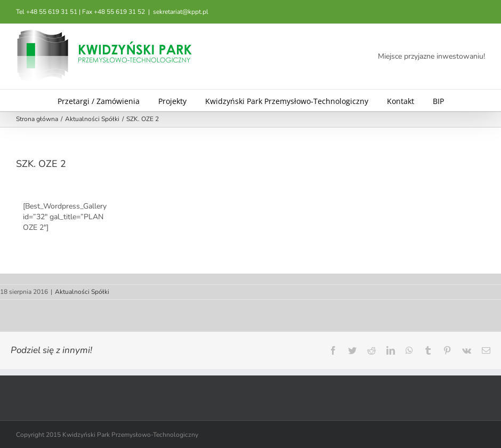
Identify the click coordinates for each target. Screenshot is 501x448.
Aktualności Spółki (82, 292)
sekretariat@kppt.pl (181, 12)
